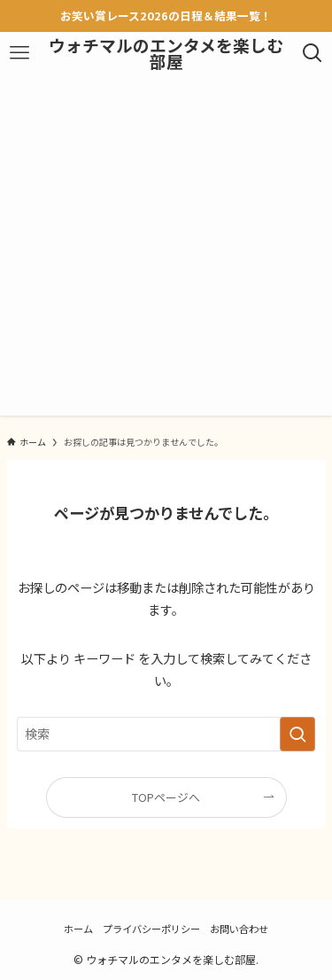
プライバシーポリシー (151, 929)
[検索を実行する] (297, 734)
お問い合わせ (239, 929)
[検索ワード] (166, 734)
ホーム (78, 929)
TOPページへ (166, 797)
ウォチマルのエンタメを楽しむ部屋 (166, 54)
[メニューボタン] (19, 53)
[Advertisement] (166, 249)
